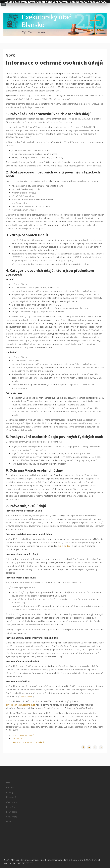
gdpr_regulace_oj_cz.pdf (23, 735)
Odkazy (10, 792)
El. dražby (11, 807)
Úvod (9, 783)
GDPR (9, 822)
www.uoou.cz (27, 696)
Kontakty (10, 787)
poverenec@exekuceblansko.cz (20, 705)
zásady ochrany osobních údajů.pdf (28, 742)
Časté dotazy (12, 802)
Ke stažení (11, 797)
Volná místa (12, 817)
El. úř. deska (12, 812)
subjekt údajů (64, 546)
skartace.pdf (17, 739)
